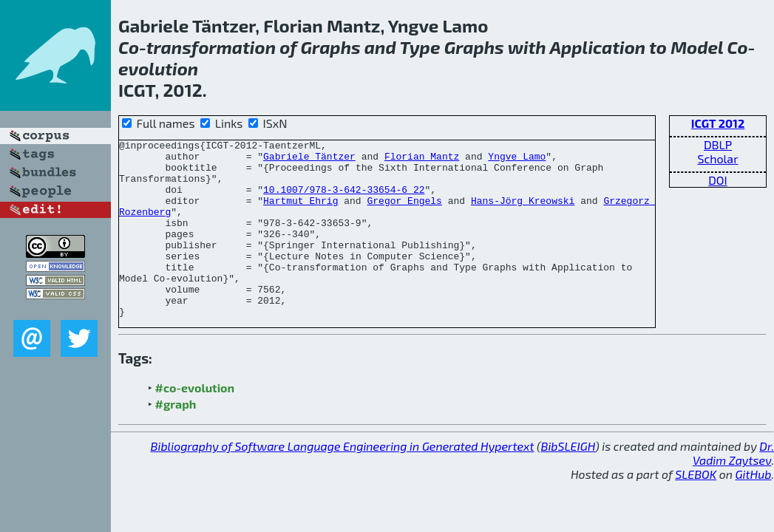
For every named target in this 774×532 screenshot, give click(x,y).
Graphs (331, 47)
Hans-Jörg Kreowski (523, 214)
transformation (211, 47)
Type (420, 47)
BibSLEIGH (568, 481)
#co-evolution (195, 423)
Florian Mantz (422, 160)
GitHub (754, 509)
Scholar (717, 158)
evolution (158, 68)
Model (697, 47)
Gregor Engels (404, 214)
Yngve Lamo (517, 160)
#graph (176, 439)
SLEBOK (696, 509)
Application (597, 47)
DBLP (718, 144)
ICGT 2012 (718, 123)
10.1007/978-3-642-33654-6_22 (344, 200)
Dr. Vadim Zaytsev (733, 488)
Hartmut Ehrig (301, 214)
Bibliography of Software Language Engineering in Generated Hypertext (343, 481)
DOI (718, 180)
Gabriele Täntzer (309, 160)
